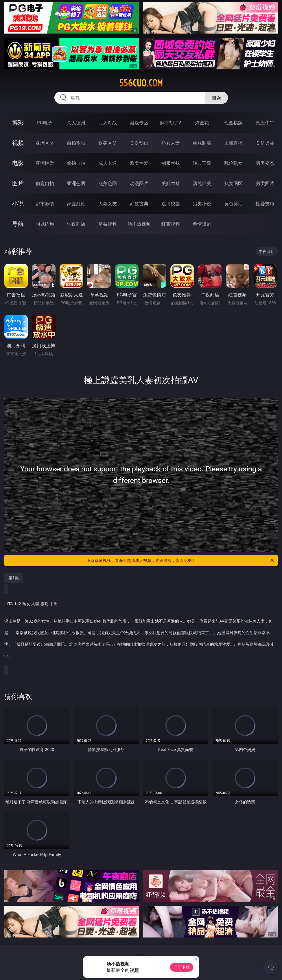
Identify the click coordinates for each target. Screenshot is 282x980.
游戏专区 (139, 123)
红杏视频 (171, 224)
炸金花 (202, 123)
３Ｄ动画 (139, 143)
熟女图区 (233, 183)
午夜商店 (76, 224)
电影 (18, 163)
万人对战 (108, 123)
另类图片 (265, 183)
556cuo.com (141, 83)
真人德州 (76, 123)
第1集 (14, 578)
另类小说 (202, 204)
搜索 (216, 98)
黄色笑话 (233, 204)
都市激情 (45, 204)
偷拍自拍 (76, 163)
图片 (18, 183)
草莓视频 (108, 224)
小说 (18, 203)
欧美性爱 (139, 163)
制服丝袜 (171, 163)
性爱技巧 (265, 204)
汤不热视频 (139, 224)
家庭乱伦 (76, 204)
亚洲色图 (76, 183)
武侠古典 (139, 204)
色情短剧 (202, 224)
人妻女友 (108, 204)
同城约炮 (45, 224)
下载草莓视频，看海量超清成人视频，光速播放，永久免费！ (181, 560)
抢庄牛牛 (265, 123)
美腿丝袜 (171, 183)
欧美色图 (108, 183)
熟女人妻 (171, 143)
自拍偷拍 (76, 143)
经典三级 (202, 163)
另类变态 (265, 163)
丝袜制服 (202, 143)
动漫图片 (139, 183)
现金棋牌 (233, 123)
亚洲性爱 (45, 163)
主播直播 (233, 143)
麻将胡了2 (171, 123)
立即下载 (182, 967)
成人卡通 (108, 163)
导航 (18, 224)
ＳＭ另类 (265, 143)
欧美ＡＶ (108, 143)
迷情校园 (171, 204)
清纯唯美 (202, 183)
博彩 (18, 122)
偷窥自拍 (45, 183)
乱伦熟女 (233, 163)
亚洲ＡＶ (45, 143)
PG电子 (45, 123)
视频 (18, 143)
